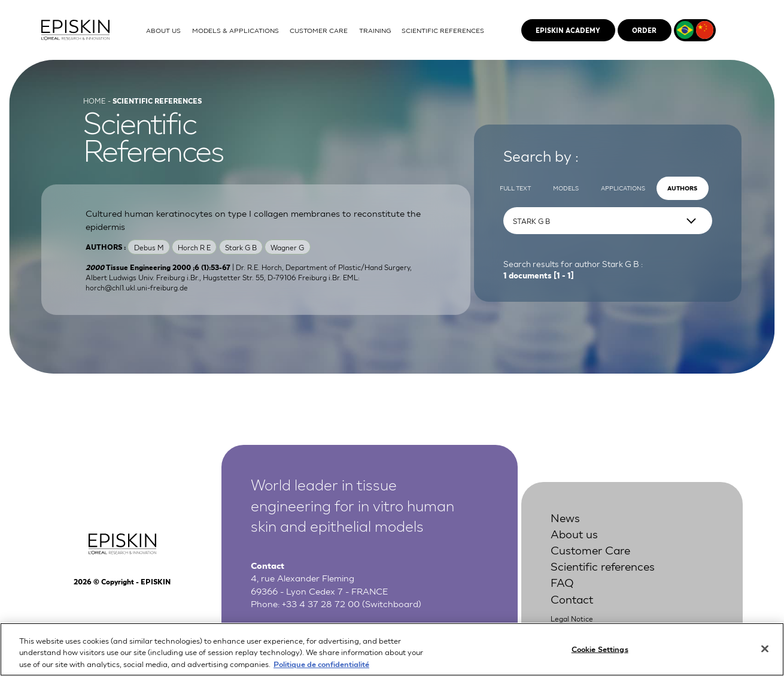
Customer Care (590, 549)
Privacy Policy (574, 630)
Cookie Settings (600, 660)
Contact (572, 598)
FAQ (562, 582)
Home (94, 101)
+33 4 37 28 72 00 (321, 603)
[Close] (765, 660)
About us (574, 533)
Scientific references (603, 566)
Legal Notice (572, 619)
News (565, 517)
